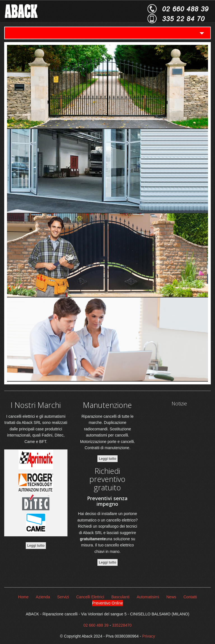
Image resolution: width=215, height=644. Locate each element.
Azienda (43, 597)
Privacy (149, 636)
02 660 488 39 (96, 625)
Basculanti (121, 597)
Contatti (190, 597)
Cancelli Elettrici (90, 597)
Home (23, 597)
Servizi (63, 597)
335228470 (122, 625)
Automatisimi (148, 597)
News (171, 597)
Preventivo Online (108, 603)
